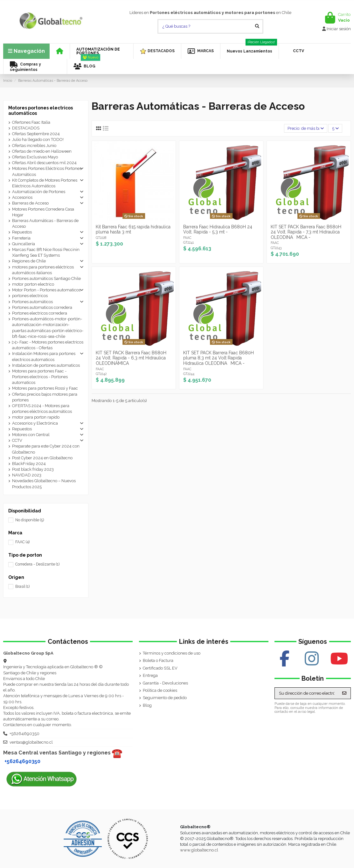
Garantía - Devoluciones (165, 683)
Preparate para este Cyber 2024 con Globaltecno (46, 449)
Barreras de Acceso (30, 203)
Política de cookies (160, 690)
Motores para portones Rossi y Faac (45, 388)
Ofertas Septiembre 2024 (36, 134)
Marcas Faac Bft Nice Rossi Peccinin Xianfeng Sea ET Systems (46, 252)
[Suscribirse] (344, 693)
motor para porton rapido (36, 417)
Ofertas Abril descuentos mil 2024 (44, 163)
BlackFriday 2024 (29, 464)
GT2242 (101, 374)
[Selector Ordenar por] (306, 128)
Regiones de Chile (29, 261)
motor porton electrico (33, 284)
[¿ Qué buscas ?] (257, 26)
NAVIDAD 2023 (27, 475)
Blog (147, 705)
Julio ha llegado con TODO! (38, 139)
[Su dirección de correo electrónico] (307, 693)
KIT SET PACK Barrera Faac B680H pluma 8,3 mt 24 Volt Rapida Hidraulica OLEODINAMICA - (219, 358)
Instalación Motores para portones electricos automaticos (44, 356)
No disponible (30, 520)
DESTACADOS (26, 128)
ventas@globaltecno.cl (31, 742)
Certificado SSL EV (160, 668)
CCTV (17, 440)
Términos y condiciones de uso (172, 653)
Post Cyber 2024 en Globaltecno (42, 458)
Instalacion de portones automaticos (46, 365)
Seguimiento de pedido (165, 698)
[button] (101, 51)
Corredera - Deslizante (37, 564)
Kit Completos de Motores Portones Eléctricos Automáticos (45, 183)
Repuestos (22, 232)
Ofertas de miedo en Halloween (42, 151)
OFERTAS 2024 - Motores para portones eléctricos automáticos (42, 409)
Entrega (150, 675)
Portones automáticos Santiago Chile (46, 278)
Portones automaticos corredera (42, 307)
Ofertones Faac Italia (31, 122)
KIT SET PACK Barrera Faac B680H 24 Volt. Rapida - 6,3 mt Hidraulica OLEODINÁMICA (131, 358)
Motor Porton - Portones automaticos (46, 290)
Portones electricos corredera (40, 313)
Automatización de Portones (39, 192)
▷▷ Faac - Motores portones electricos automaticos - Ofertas (48, 345)
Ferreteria (21, 238)
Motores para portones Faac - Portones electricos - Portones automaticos (40, 377)
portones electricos (30, 296)
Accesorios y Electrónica (35, 423)
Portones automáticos (32, 302)
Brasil (22, 587)
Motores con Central (31, 435)
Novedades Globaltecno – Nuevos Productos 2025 (44, 484)
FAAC (187, 238)
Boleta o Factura (158, 660)
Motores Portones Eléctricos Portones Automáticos (47, 171)
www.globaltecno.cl (199, 850)
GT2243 (276, 248)
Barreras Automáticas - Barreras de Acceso (45, 223)
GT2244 (189, 374)
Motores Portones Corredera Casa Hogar (43, 212)
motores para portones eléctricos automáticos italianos (43, 270)
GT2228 (101, 238)
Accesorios (22, 197)
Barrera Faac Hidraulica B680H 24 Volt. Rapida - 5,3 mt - (218, 229)
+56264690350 (24, 734)
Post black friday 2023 (33, 469)
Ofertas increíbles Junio (34, 146)
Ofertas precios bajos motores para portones (45, 397)
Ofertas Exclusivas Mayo (35, 157)
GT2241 (188, 242)
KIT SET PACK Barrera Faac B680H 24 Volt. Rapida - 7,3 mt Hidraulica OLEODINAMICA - (306, 232)
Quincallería (24, 244)
